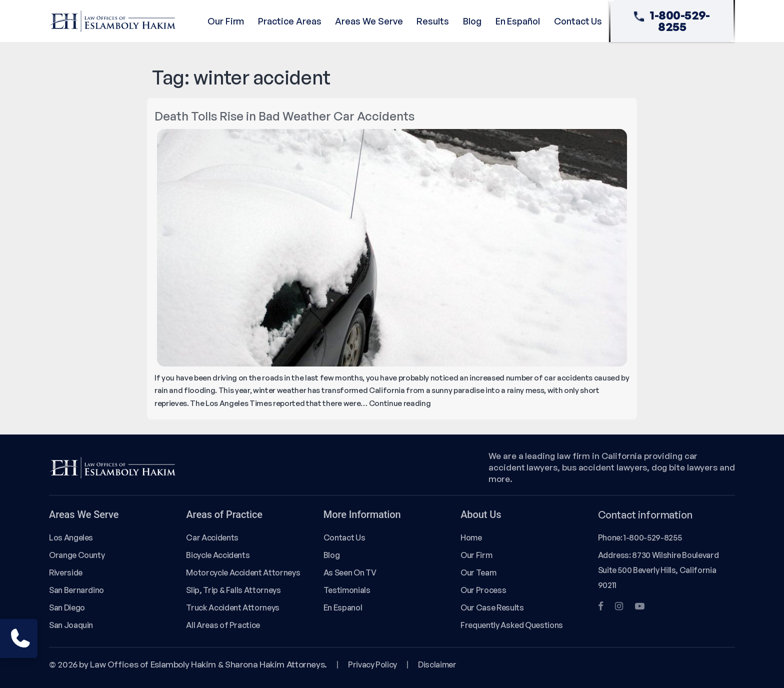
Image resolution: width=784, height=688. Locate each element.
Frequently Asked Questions (512, 625)
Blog (472, 21)
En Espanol (343, 607)
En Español (518, 21)
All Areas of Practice (223, 625)
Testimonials (347, 590)
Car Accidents (212, 537)
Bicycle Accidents (218, 555)
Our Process (483, 590)
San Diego (67, 607)
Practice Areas (289, 21)
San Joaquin (71, 625)
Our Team (478, 572)
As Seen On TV (350, 572)
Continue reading (400, 403)
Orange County (77, 555)
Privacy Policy (372, 664)
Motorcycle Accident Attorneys (243, 572)
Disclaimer (437, 664)
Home (471, 537)
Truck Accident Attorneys (233, 607)
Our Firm (226, 21)
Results (433, 21)
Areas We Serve (369, 21)
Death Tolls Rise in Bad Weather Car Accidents (284, 116)
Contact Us (578, 21)
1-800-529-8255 (672, 21)
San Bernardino (76, 590)
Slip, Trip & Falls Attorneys (233, 590)
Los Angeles (71, 537)
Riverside (66, 572)
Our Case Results (492, 607)
